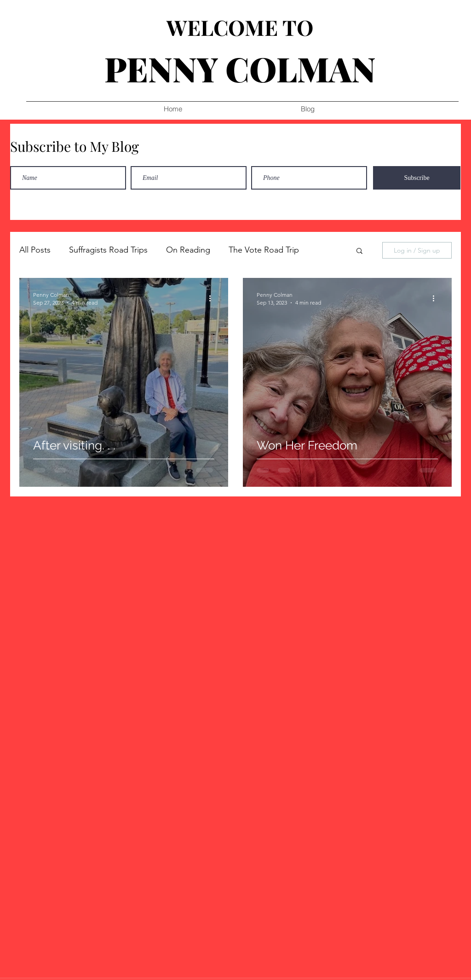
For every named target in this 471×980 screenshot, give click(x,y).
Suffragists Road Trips (108, 250)
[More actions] (213, 298)
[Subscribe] (417, 178)
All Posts (35, 250)
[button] (359, 251)
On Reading (188, 250)
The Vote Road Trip (264, 250)
